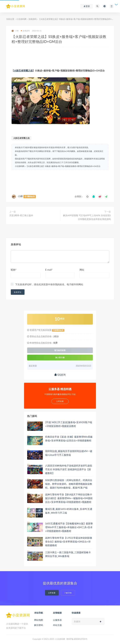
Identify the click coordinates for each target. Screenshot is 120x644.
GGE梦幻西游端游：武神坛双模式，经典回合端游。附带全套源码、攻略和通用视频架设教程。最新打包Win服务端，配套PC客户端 (69, 484)
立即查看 (52, 593)
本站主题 (57, 625)
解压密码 (39, 625)
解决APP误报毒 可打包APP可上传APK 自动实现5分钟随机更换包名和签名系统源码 (87, 217)
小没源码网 (21, 19)
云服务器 (57, 620)
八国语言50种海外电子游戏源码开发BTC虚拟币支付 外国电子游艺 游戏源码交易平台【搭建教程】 (69, 469)
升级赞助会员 (58, 330)
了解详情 (68, 593)
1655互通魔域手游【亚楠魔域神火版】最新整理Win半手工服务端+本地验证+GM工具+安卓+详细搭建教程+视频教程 (69, 527)
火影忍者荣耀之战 (23, 70)
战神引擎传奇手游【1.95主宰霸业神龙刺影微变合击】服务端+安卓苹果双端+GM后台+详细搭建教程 (69, 542)
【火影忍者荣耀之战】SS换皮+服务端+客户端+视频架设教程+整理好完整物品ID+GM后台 (63, 166)
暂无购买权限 (60, 350)
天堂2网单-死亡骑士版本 (21, 215)
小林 (15, 31)
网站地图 (39, 620)
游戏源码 (32, 19)
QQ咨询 (60, 375)
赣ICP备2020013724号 (77, 639)
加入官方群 (60, 357)
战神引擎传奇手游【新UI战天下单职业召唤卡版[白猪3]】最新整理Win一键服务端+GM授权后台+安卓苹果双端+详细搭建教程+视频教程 (69, 498)
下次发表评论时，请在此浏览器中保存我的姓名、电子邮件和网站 (49, 284)
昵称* (14, 270)
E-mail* (49, 270)
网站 (82, 270)
